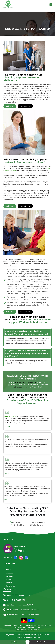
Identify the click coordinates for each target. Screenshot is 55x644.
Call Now (10, 106)
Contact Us (41, 642)
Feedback (10, 579)
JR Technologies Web (32, 637)
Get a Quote (25, 106)
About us (9, 573)
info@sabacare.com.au (21, 387)
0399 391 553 (19, 383)
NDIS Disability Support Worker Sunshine (29, 525)
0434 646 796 (31, 383)
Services (9, 576)
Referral (9, 583)
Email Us (14, 642)
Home (8, 570)
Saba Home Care (11, 416)
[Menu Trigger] (51, 4)
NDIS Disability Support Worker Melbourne (29, 522)
